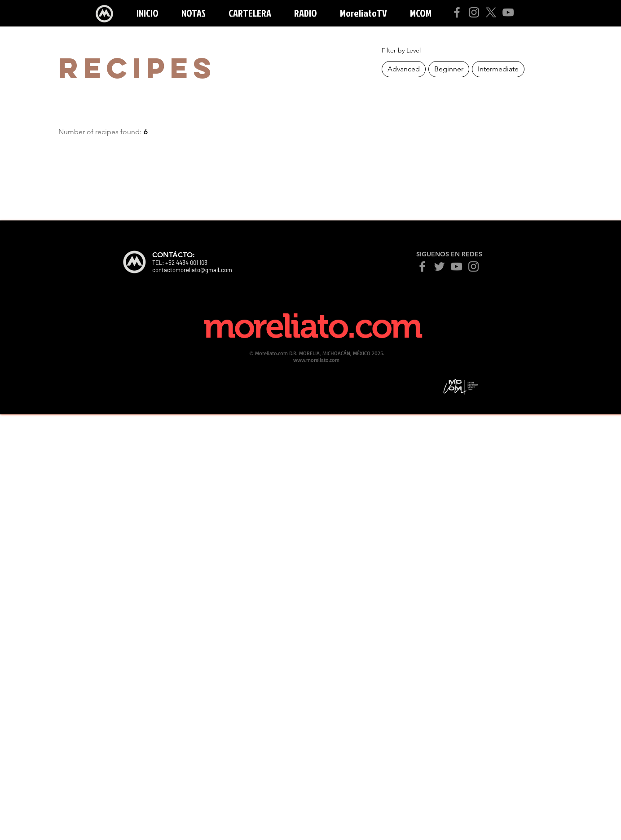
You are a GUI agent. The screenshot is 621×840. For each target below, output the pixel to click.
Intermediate (498, 68)
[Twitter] (439, 266)
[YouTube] (508, 12)
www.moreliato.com (316, 360)
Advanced (403, 68)
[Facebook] (457, 12)
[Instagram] (474, 12)
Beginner (449, 68)
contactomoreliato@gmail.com (192, 270)
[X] (491, 12)
